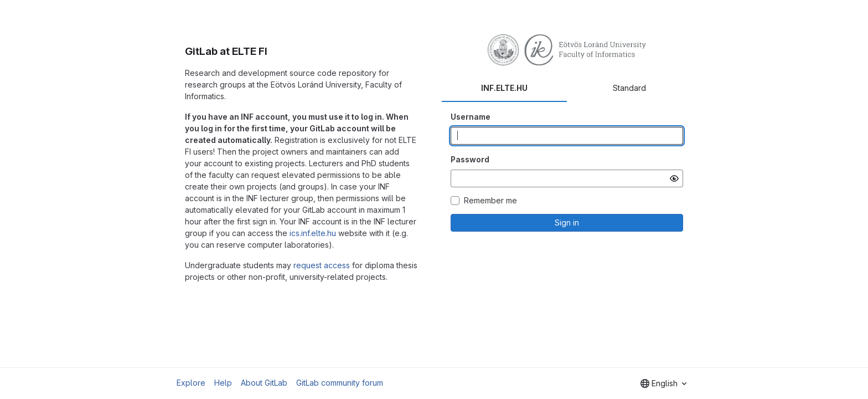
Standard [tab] (629, 88)
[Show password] (674, 178)
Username (471, 117)
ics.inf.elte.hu (313, 233)
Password (470, 159)
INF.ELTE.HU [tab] (504, 88)
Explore (191, 383)
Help (223, 383)
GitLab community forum (340, 383)
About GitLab (264, 383)
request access (322, 265)
